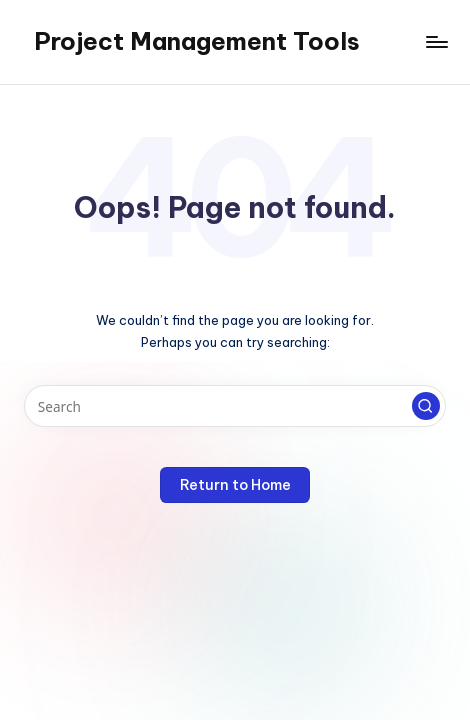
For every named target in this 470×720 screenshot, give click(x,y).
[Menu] (436, 41)
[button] (426, 406)
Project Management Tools (197, 41)
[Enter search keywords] (235, 406)
